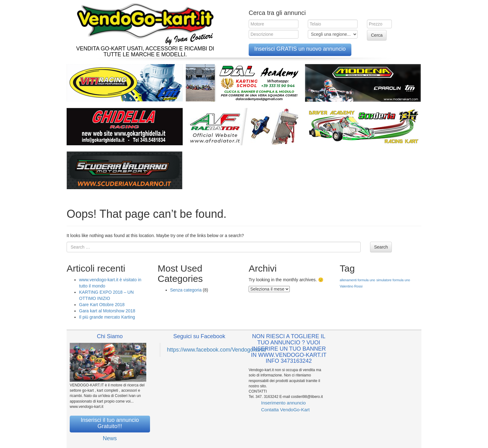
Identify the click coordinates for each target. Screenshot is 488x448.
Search (381, 247)
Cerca (377, 35)
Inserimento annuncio (283, 403)
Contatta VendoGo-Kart (285, 410)
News (110, 438)
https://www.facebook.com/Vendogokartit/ (217, 350)
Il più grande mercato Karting (107, 317)
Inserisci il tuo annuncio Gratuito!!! (110, 423)
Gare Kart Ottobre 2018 (102, 305)
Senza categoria (186, 290)
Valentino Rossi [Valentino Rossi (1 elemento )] (351, 286)
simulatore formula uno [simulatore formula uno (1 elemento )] (393, 280)
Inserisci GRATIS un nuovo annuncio (300, 49)
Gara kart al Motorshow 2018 (107, 311)
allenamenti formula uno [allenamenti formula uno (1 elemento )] (358, 280)
